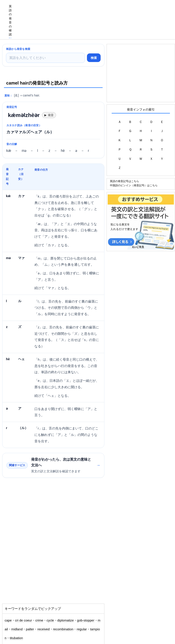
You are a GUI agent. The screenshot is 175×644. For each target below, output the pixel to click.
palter (30, 629)
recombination (63, 629)
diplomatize (66, 620)
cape (8, 620)
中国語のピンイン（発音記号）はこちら (134, 185)
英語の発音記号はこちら (124, 181)
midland (17, 629)
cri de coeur (24, 620)
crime (39, 620)
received (43, 629)
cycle (50, 620)
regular (82, 629)
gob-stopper (86, 620)
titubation (16, 638)
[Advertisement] (95, 10)
